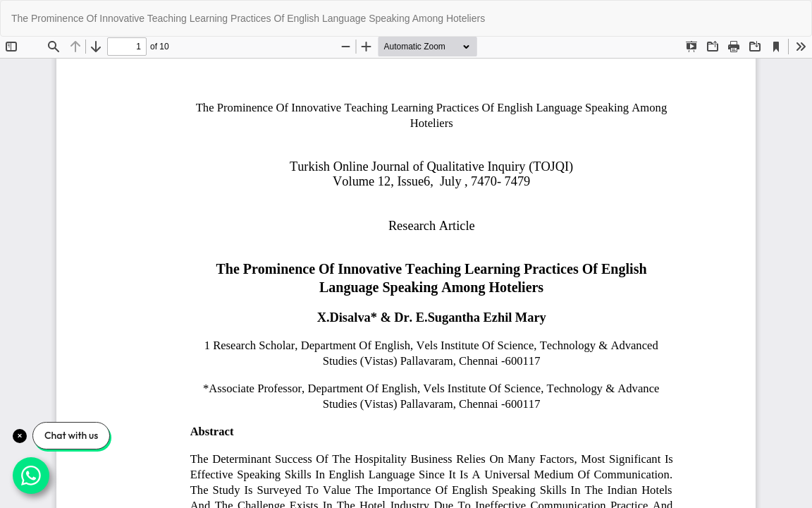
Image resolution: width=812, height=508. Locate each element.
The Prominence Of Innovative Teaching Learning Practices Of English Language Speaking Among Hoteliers (248, 18)
